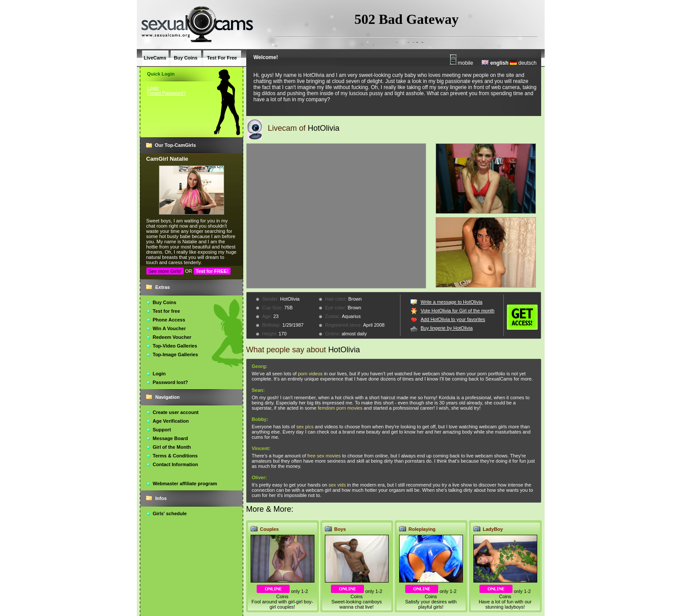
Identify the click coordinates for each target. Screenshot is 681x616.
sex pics (305, 427)
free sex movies (324, 456)
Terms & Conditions (175, 456)
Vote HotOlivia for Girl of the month (458, 311)
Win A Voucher (170, 328)
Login (153, 88)
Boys (340, 529)
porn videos (310, 374)
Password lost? (170, 382)
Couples (269, 529)
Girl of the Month (172, 447)
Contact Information (176, 464)
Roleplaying (422, 529)
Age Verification (171, 421)
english (495, 63)
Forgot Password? (167, 93)
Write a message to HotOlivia (452, 302)
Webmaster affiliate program (185, 484)
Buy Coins (165, 302)
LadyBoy (493, 529)
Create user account (176, 412)
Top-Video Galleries (175, 346)
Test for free (167, 311)
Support (162, 430)
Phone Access (169, 320)
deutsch (523, 63)
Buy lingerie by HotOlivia (447, 328)
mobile (462, 63)
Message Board (170, 438)
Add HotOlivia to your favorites (453, 319)
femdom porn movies (340, 408)
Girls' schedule (170, 513)
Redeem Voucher (172, 337)
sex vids (337, 485)
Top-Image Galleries (175, 354)
